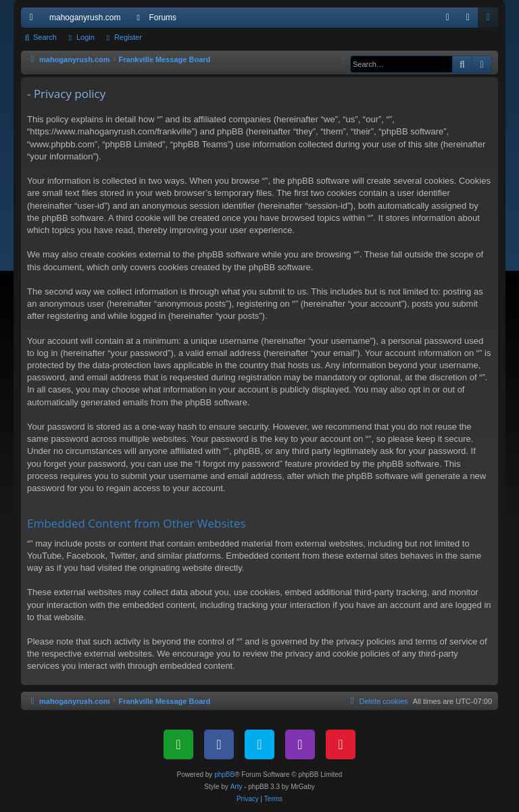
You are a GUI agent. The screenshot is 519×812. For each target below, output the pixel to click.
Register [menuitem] (491, 20)
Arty (237, 787)
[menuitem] (447, 18)
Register (128, 37)
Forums (163, 18)
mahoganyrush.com (85, 18)
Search (45, 37)
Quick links (34, 20)
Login (85, 37)
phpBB (224, 775)
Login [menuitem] (471, 20)
